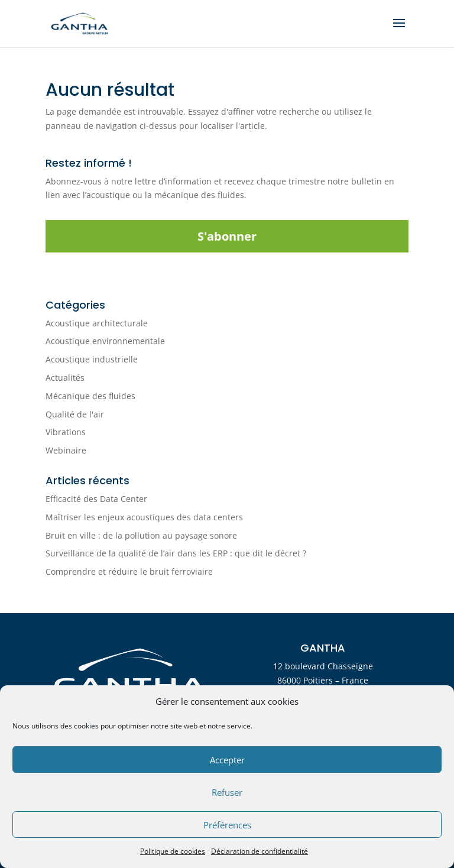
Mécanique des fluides (90, 396)
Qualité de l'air (75, 414)
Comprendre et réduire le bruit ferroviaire (129, 571)
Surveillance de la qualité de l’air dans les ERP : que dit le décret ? (176, 553)
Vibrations (66, 432)
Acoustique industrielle (92, 359)
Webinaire (66, 450)
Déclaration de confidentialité (260, 851)
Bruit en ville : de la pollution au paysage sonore (141, 535)
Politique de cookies (173, 851)
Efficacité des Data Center (96, 499)
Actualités (65, 378)
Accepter (227, 760)
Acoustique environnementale (105, 341)
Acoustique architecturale (97, 323)
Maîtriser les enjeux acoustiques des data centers (144, 517)
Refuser (227, 792)
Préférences (227, 825)
